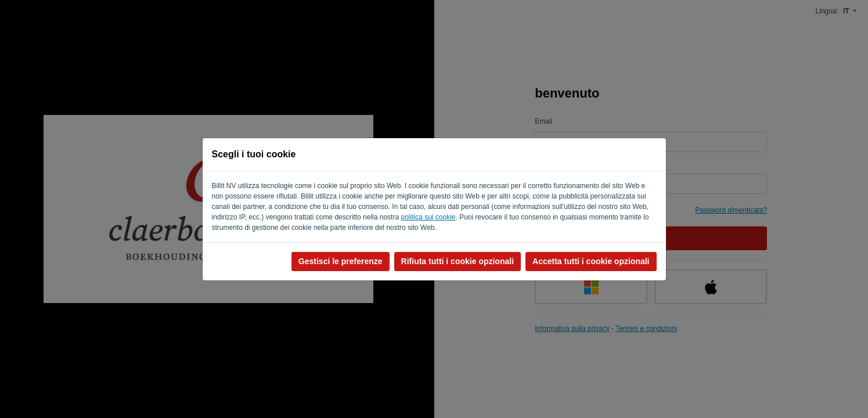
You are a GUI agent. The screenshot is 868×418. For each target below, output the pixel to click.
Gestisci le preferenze (341, 261)
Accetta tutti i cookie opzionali (591, 261)
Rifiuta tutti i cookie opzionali (458, 261)
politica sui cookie (428, 217)
